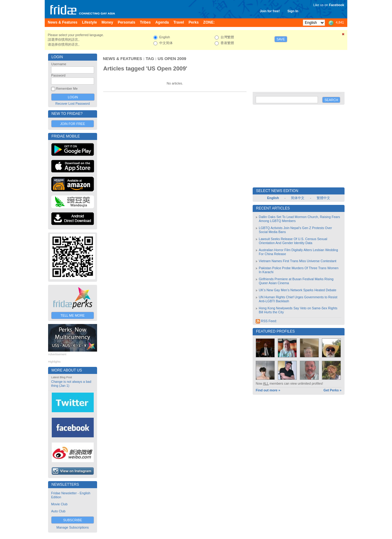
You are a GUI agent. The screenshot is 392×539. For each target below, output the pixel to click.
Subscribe (73, 520)
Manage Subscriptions (72, 527)
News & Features (123, 59)
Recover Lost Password (73, 104)
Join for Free (72, 124)
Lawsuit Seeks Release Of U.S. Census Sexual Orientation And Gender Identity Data (293, 241)
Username (59, 64)
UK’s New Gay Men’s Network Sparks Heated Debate (298, 290)
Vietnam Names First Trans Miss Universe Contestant (298, 261)
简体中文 (298, 198)
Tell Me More (73, 315)
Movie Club (59, 504)
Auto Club (58, 511)
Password (58, 75)
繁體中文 (323, 198)
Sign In (293, 11)
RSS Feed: (266, 321)
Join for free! (270, 11)
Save (281, 39)
